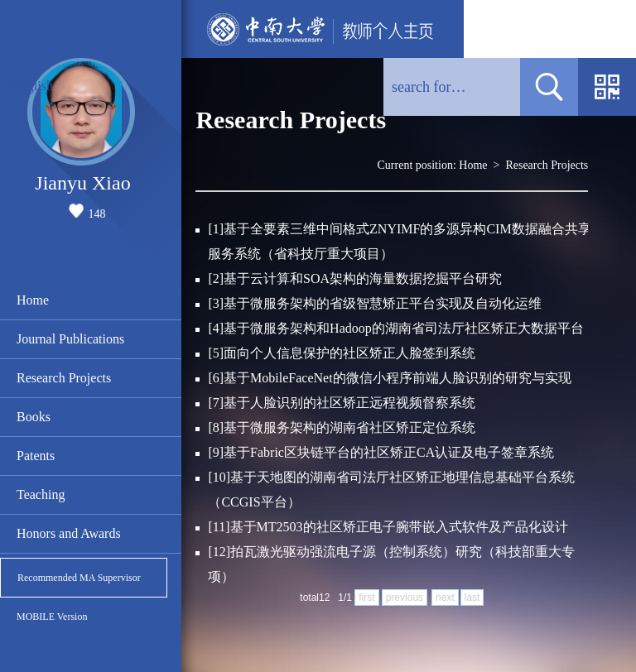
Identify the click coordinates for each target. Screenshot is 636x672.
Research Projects (64, 378)
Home (33, 300)
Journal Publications (70, 339)
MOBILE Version (52, 617)
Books (34, 417)
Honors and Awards (69, 533)
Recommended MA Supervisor (79, 578)
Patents (36, 456)
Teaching (41, 494)
